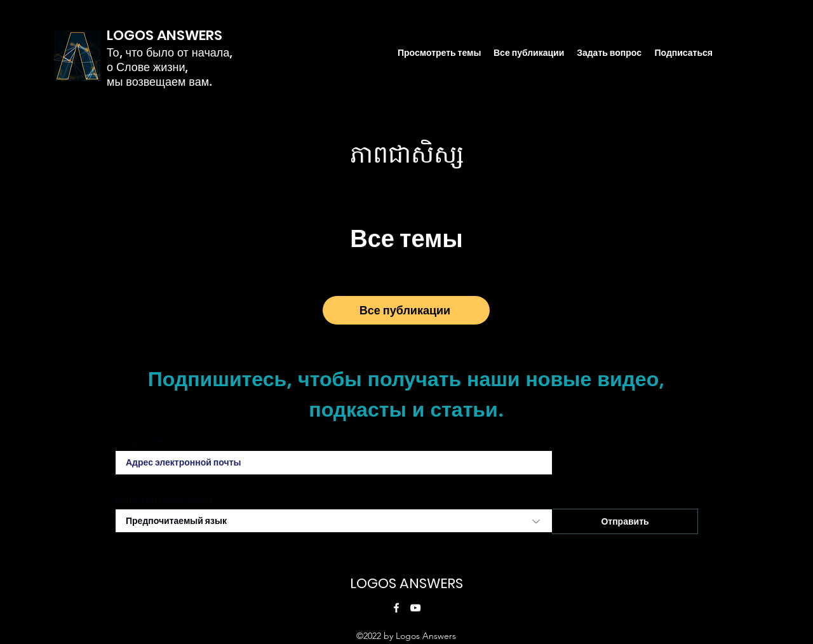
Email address (147, 442)
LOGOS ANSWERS (406, 583)
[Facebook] (396, 608)
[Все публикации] (406, 310)
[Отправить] (625, 521)
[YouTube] (415, 608)
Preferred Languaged (163, 500)
